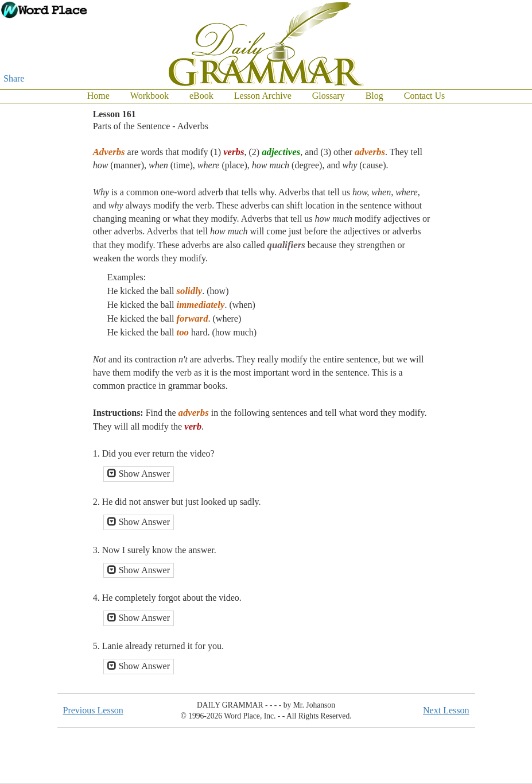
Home (98, 96)
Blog (374, 96)
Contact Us (425, 96)
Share (14, 78)
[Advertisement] (486, 276)
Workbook (149, 96)
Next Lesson (446, 710)
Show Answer (139, 474)
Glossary (329, 96)
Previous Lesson (93, 710)
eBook (201, 96)
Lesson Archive (263, 96)
